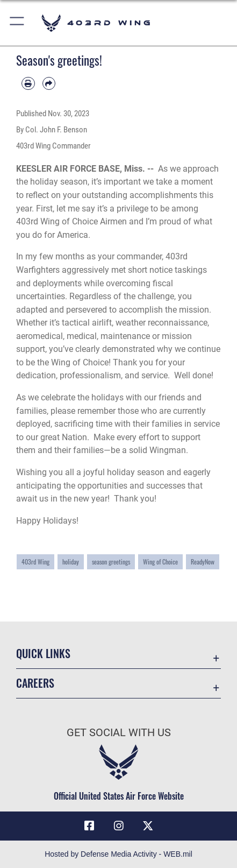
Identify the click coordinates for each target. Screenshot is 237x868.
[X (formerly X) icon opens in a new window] (148, 826)
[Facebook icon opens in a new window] (89, 826)
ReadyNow (203, 562)
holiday (71, 562)
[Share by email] (49, 84)
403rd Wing (35, 562)
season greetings (111, 562)
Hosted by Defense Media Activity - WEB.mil (119, 854)
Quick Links (43, 654)
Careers (35, 683)
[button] (17, 23)
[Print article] (28, 84)
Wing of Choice (160, 562)
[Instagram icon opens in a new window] (119, 826)
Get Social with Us (119, 733)
